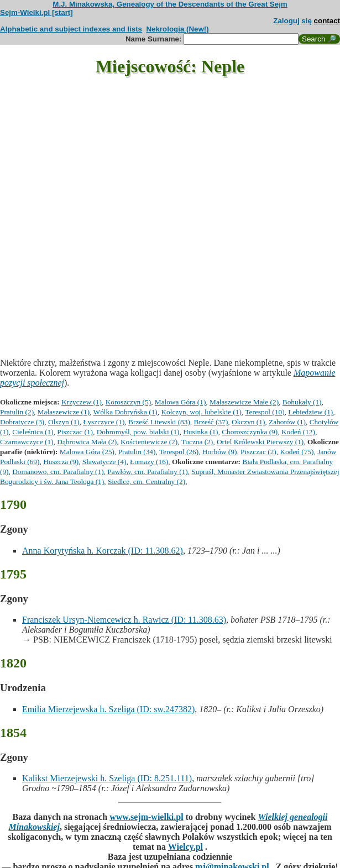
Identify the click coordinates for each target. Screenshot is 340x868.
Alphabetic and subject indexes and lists (71, 29)
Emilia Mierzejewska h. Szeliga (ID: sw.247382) (108, 709)
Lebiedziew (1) (310, 412)
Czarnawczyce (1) (27, 442)
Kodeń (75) (297, 452)
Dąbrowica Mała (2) (87, 442)
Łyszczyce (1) (104, 422)
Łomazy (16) (149, 462)
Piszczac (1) (75, 432)
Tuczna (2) (197, 442)
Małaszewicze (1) (64, 412)
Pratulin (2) (17, 412)
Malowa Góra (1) (181, 402)
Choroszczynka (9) (250, 432)
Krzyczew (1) (82, 402)
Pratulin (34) (137, 452)
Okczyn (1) (248, 422)
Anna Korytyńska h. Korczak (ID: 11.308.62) (103, 551)
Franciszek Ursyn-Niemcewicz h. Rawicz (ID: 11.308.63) (124, 620)
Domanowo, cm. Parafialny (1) (58, 472)
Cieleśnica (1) (33, 432)
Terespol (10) (265, 412)
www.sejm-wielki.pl (146, 817)
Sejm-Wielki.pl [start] (36, 12)
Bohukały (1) (302, 402)
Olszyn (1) (64, 422)
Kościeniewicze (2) (149, 442)
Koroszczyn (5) (129, 402)
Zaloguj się (292, 21)
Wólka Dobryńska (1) (125, 412)
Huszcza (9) (61, 462)
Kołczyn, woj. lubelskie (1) (201, 412)
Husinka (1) (200, 432)
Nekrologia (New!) (177, 29)
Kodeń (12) (298, 432)
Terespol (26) (179, 452)
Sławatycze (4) (104, 462)
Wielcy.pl (185, 847)
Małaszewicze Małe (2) (244, 402)
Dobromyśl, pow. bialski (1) (138, 432)
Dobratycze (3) (22, 422)
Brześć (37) (211, 422)
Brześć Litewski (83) (159, 422)
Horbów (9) (220, 452)
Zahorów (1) (287, 422)
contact (327, 21)
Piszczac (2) (258, 452)
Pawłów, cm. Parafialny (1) (147, 472)
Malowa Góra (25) (87, 452)
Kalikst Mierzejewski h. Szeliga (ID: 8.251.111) (107, 778)
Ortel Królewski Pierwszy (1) (260, 442)
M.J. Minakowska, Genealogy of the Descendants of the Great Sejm (170, 4)
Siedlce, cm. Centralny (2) (147, 482)
